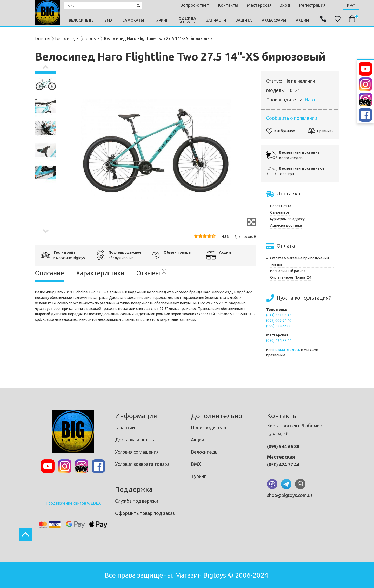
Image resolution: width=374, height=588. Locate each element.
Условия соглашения (137, 452)
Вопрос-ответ (195, 5)
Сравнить (321, 131)
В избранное (281, 131)
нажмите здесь (287, 350)
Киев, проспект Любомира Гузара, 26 (296, 429)
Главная (43, 38)
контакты (228, 5)
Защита (244, 20)
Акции (302, 20)
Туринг (161, 20)
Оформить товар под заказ (145, 513)
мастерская (259, 5)
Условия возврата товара (142, 464)
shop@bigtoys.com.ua (290, 495)
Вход (285, 5)
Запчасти (216, 20)
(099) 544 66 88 (279, 326)
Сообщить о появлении (292, 118)
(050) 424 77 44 (279, 341)
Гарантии (125, 427)
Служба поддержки (137, 501)
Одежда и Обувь (187, 20)
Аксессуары (274, 20)
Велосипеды (82, 20)
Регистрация (312, 5)
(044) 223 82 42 (279, 315)
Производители (208, 427)
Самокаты (133, 20)
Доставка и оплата (135, 440)
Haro (310, 100)
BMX (108, 20)
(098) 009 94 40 (279, 321)
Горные (92, 38)
